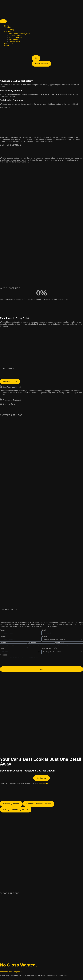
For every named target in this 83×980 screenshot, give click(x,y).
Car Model (32, 644)
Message (4, 656)
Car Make (4, 644)
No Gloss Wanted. (18, 967)
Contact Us (9, 43)
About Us (8, 28)
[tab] (11, 806)
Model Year (60, 644)
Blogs (6, 45)
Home (7, 26)
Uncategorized (16, 974)
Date (2, 650)
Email (44, 631)
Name (2, 631)
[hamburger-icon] (3, 21)
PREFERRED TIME (49, 650)
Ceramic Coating (15, 36)
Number (3, 638)
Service (44, 638)
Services (8, 32)
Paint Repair (13, 39)
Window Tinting (15, 41)
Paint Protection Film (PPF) (19, 34)
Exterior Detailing (15, 38)
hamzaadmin (5, 974)
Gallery (11, 30)
